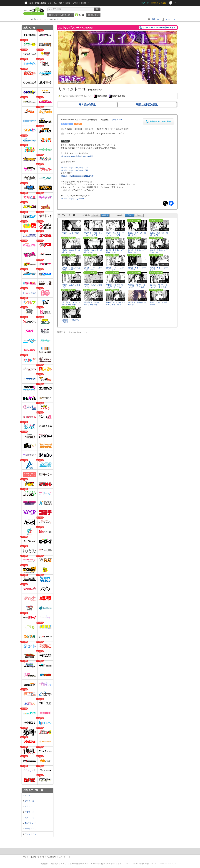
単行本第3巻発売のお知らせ (137, 304)
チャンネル (52, 3)
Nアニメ (75, 3)
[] (117, 120)
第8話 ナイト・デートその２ (159, 269)
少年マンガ (30, 801)
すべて (28, 795)
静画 (37, 3)
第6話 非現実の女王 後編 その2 (72, 269)
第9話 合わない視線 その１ (71, 286)
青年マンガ (30, 806)
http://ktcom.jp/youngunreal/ (72, 199)
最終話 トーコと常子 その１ (159, 304)
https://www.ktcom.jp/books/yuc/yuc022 (77, 156)
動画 (31, 3)
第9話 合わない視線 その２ (93, 286)
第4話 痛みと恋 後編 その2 (93, 251)
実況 (68, 3)
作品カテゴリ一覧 (33, 790)
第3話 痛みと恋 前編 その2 (159, 234)
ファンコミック (31, 834)
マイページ (170, 19)
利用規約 (55, 864)
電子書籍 (95, 15)
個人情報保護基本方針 (79, 864)
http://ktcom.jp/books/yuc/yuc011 (74, 170)
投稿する (155, 19)
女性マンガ (30, 818)
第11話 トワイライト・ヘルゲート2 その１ (160, 286)
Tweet (165, 203)
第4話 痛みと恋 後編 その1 (71, 251)
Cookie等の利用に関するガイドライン (107, 864)
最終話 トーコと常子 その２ (71, 321)
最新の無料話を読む (147, 105)
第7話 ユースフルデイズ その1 (93, 269)
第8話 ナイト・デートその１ (137, 269)
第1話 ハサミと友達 (71, 233)
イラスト (68, 15)
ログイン (145, 3)
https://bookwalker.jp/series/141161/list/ (77, 176)
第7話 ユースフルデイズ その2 (115, 269)
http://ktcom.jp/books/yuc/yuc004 (74, 168)
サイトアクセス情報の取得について (141, 864)
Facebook (171, 203)
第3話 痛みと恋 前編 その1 (137, 234)
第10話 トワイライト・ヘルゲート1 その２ (138, 286)
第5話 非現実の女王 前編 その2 (138, 251)
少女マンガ (30, 812)
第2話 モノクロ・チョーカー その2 (115, 234)
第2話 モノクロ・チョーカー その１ (93, 234)
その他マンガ (30, 829)
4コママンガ (30, 823)
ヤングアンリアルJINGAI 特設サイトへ (159, 28)
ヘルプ (64, 864)
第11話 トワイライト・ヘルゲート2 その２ (72, 304)
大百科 (62, 3)
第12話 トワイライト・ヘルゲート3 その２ (116, 304)
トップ (55, 15)
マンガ (81, 15)
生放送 (43, 3)
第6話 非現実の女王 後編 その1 (160, 251)
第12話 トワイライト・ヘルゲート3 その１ (94, 304)
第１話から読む (87, 105)
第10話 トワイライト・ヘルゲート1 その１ (116, 286)
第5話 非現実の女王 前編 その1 (116, 251)
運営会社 (44, 864)
